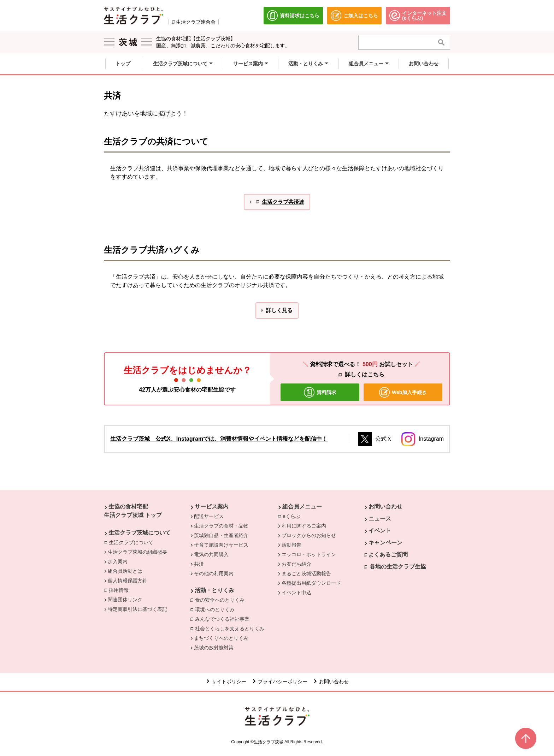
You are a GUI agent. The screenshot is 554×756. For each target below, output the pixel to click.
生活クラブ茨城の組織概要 (137, 552)
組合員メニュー (302, 507)
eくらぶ (293, 516)
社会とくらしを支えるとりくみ (230, 629)
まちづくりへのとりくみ (221, 638)
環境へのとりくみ (215, 609)
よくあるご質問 (388, 555)
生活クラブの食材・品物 (221, 526)
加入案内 (118, 561)
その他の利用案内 (214, 573)
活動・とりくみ (214, 590)
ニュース (380, 519)
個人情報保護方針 (128, 581)
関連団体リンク (125, 600)
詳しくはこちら (365, 374)
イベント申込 (296, 593)
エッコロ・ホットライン (309, 554)
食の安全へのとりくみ (220, 600)
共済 (199, 564)
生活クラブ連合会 (196, 22)
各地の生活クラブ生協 (398, 567)
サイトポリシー (229, 681)
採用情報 (119, 590)
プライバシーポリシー (283, 681)
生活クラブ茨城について (140, 533)
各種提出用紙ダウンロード (311, 583)
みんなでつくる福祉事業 (222, 619)
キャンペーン (385, 543)
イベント (380, 531)
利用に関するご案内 (304, 526)
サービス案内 (212, 507)
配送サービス (209, 516)
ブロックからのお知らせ (309, 535)
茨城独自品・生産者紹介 (221, 535)
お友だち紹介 (296, 564)
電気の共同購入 (211, 554)
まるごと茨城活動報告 (306, 573)
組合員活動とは (125, 571)
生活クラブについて (133, 542)
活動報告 (291, 545)
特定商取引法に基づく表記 (137, 609)
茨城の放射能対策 (214, 648)
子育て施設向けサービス (221, 545)
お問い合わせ (385, 507)
